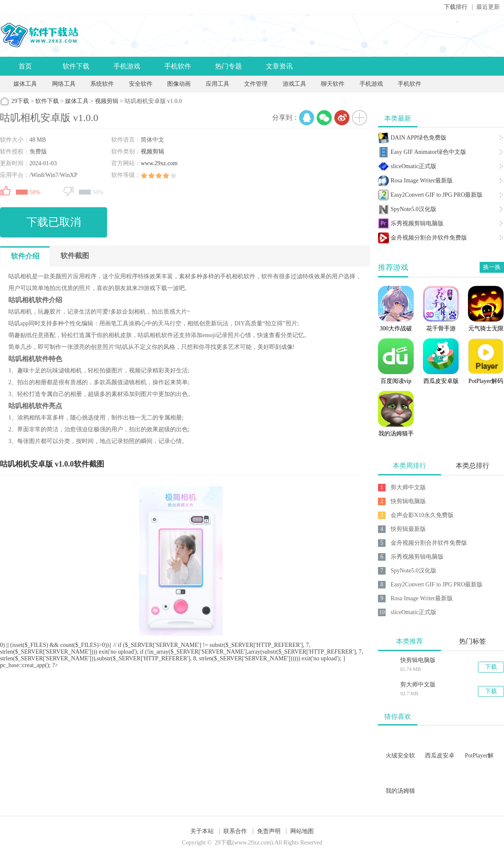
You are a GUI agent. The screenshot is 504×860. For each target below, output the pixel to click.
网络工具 (64, 84)
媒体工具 (25, 84)
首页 (25, 66)
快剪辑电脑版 (418, 660)
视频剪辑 (107, 101)
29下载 (20, 101)
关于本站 (202, 831)
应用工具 (218, 84)
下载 (491, 667)
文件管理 (257, 84)
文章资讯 (279, 66)
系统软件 (102, 84)
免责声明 (269, 831)
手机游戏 (127, 66)
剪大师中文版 (418, 685)
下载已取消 (54, 222)
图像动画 (179, 84)
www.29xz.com (159, 163)
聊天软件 (333, 84)
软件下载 (76, 66)
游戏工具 (294, 84)
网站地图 (302, 831)
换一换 (492, 267)
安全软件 (141, 84)
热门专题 (228, 66)
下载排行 (456, 7)
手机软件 (178, 66)
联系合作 (235, 831)
